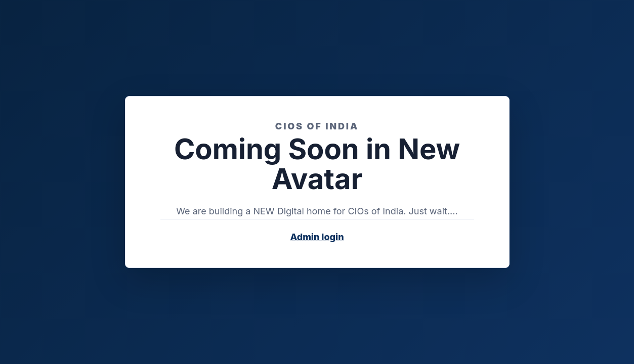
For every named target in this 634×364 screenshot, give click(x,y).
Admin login (317, 237)
